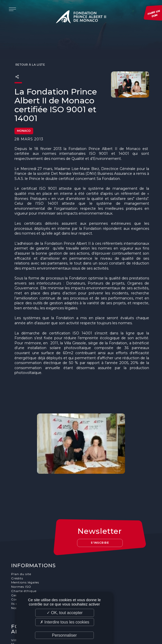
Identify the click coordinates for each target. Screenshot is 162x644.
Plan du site (21, 534)
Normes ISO (21, 546)
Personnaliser (64, 635)
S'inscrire (100, 503)
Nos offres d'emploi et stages (35, 568)
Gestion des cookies (28, 555)
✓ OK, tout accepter (65, 613)
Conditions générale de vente (36, 559)
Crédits (17, 538)
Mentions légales (25, 542)
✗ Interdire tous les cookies (65, 622)
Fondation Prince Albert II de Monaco (81, 18)
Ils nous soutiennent (28, 563)
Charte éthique (24, 551)
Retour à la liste (30, 55)
